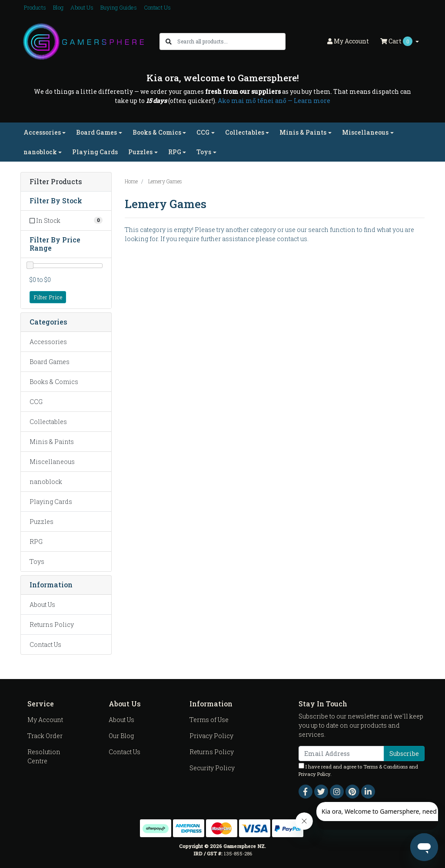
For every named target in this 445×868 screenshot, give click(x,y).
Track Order (45, 736)
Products (35, 7)
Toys (37, 562)
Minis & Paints (52, 442)
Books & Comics (54, 382)
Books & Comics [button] (157, 132)
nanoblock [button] (40, 152)
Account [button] (348, 41)
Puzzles (42, 522)
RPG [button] (175, 152)
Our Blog (121, 736)
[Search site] (169, 41)
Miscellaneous (52, 462)
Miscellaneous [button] (365, 132)
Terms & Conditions (385, 767)
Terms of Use (209, 720)
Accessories (48, 342)
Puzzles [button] (140, 152)
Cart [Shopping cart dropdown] (397, 41)
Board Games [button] (96, 132)
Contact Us (157, 7)
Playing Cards (95, 152)
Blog (58, 7)
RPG (36, 542)
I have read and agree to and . (358, 770)
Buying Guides (119, 7)
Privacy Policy (211, 736)
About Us (82, 7)
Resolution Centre (44, 756)
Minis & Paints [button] (303, 132)
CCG (36, 402)
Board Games (50, 362)
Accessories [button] (42, 132)
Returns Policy (52, 624)
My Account (45, 720)
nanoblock (46, 482)
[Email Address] (341, 754)
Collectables (48, 422)
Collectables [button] (245, 132)
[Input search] (231, 41)
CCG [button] (203, 132)
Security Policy (212, 768)
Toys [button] (204, 152)
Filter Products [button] (56, 182)
